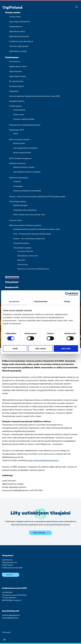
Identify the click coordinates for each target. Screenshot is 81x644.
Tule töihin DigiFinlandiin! (19, 46)
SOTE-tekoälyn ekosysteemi (20, 158)
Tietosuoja (6, 632)
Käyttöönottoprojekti (20, 205)
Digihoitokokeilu (15, 72)
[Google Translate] (76, 7)
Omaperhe (17, 182)
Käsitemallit (21, 260)
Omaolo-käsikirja (19, 110)
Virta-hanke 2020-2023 (25, 251)
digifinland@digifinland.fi (11, 615)
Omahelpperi (18, 186)
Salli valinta (41, 349)
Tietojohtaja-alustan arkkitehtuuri (25, 210)
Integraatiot (14, 91)
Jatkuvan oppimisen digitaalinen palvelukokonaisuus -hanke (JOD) (35, 96)
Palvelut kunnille (19, 143)
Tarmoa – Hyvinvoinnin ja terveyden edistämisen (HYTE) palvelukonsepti (37, 197)
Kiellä (15, 349)
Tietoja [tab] (67, 301)
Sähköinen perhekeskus (19, 178)
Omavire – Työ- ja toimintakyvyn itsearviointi (29, 239)
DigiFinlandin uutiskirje (18, 51)
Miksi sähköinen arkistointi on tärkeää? (27, 172)
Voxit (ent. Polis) (15, 220)
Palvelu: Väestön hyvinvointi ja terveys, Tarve (29, 215)
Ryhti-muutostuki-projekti (19, 140)
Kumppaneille (12, 287)
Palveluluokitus (23, 265)
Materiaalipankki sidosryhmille (28, 256)
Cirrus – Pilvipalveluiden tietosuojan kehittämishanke (32, 234)
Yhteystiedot (12, 282)
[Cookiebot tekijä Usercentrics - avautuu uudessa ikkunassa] (67, 294)
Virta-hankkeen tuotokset (22, 248)
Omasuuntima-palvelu (21, 243)
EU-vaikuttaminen (16, 81)
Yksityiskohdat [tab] (40, 301)
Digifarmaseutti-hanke (18, 67)
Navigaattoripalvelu (17, 101)
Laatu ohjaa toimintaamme (19, 22)
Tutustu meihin (13, 13)
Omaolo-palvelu (15, 106)
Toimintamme (12, 57)
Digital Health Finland (17, 76)
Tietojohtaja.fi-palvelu (18, 202)
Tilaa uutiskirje (39, 533)
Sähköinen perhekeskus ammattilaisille (27, 191)
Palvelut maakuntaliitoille (22, 153)
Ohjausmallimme (16, 27)
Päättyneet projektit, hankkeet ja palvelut (25, 225)
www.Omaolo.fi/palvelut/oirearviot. (43, 460)
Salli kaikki (66, 349)
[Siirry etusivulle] (12, 8)
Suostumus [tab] (14, 301)
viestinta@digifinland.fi (10, 618)
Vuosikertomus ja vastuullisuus (21, 41)
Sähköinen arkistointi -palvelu (24, 167)
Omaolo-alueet (19, 115)
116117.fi (16, 134)
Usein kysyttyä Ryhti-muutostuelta (25, 148)
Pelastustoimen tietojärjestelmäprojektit (25, 125)
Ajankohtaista (12, 277)
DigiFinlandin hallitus (17, 32)
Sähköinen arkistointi (17, 163)
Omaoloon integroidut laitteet (24, 119)
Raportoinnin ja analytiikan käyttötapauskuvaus (33, 269)
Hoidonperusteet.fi (17, 86)
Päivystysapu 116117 (17, 130)
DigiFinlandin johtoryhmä (19, 37)
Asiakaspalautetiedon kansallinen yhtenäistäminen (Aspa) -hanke (36, 229)
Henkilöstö (9, 575)
